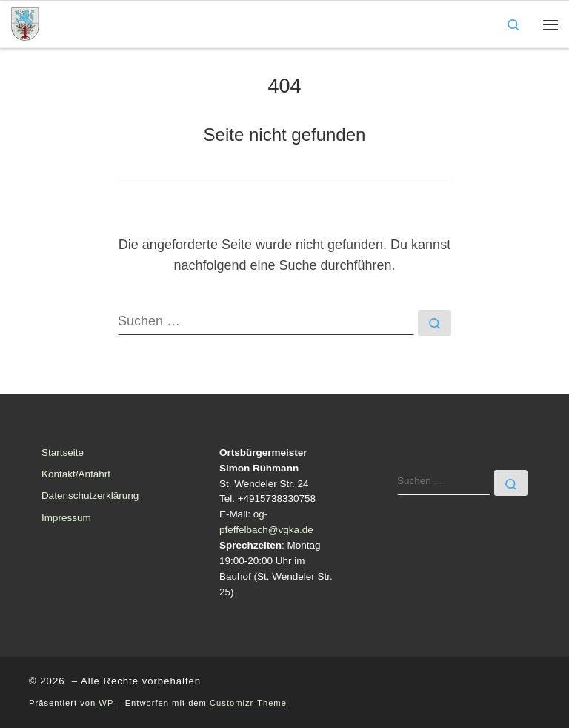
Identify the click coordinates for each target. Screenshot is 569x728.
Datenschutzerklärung (90, 496)
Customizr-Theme (248, 703)
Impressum (66, 518)
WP (106, 703)
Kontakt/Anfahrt (76, 474)
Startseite (63, 453)
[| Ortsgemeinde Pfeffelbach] (25, 23)
